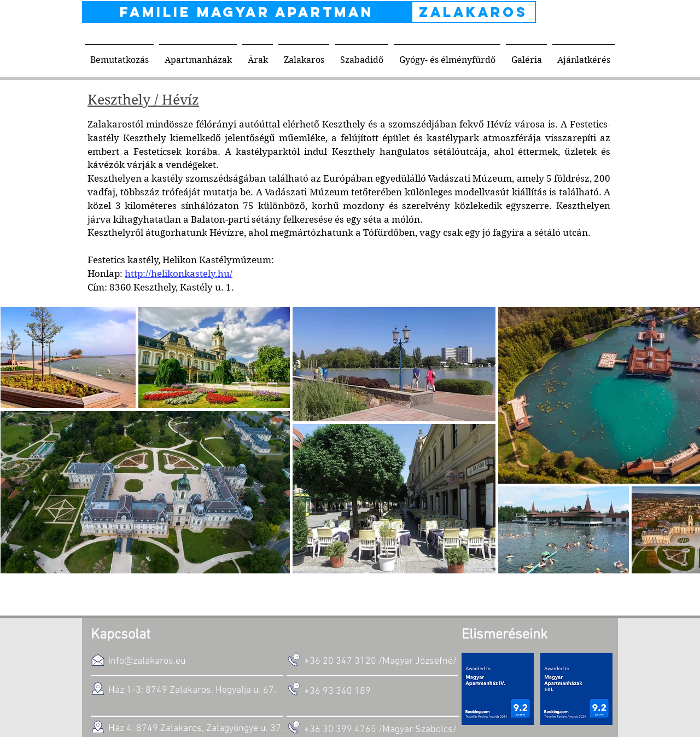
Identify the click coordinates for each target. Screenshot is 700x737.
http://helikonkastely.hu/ (179, 274)
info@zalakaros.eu (147, 661)
